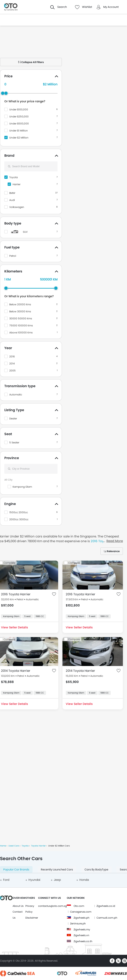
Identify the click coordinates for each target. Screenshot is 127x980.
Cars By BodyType (96, 870)
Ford (6, 880)
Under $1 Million (19, 131)
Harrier (16, 184)
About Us (18, 906)
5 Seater (14, 442)
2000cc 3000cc (19, 519)
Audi (12, 200)
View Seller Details (79, 627)
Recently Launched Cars (57, 870)
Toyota (14, 177)
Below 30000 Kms (20, 311)
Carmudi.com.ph (107, 918)
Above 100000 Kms (21, 332)
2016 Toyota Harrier (16, 594)
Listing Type (14, 410)
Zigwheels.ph (82, 918)
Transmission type (20, 386)
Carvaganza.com (81, 912)
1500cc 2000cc (19, 512)
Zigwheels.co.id (106, 906)
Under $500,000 (19, 124)
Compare (74, 563)
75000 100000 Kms (21, 325)
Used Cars (14, 846)
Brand (9, 156)
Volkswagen (17, 207)
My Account (111, 7)
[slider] (6, 93)
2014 (12, 363)
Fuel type (12, 247)
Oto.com (79, 906)
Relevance (113, 551)
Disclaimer (32, 918)
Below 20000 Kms (20, 304)
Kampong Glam (22, 487)
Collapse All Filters (31, 62)
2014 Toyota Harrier (16, 671)
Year (8, 348)
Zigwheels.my (82, 929)
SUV (25, 232)
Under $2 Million (19, 138)
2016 (12, 356)
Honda (84, 880)
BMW (12, 193)
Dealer (13, 418)
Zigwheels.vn (81, 935)
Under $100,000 (19, 109)
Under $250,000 (19, 116)
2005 (12, 371)
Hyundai (34, 880)
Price (8, 76)
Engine (10, 504)
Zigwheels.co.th (83, 941)
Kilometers (13, 271)
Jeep (57, 880)
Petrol (13, 256)
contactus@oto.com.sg (52, 906)
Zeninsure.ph (78, 923)
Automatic (16, 395)
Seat (8, 434)
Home (3, 846)
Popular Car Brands (16, 870)
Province (12, 458)
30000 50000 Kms (21, 318)
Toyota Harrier (38, 846)
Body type (13, 223)
